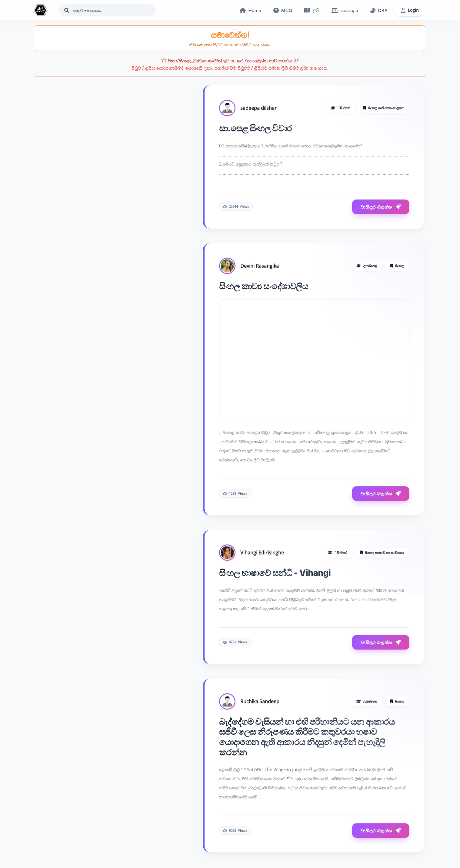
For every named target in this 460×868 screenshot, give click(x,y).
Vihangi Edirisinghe (262, 553)
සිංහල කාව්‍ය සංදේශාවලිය (263, 287)
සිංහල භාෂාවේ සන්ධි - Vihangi (275, 573)
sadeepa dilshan (259, 109)
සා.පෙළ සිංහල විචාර (255, 129)
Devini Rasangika (260, 266)
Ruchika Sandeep (260, 702)
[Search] (107, 10)
